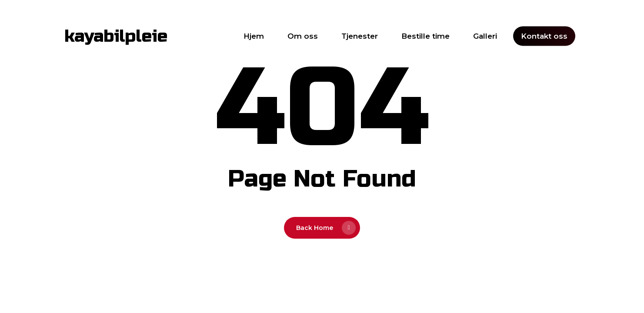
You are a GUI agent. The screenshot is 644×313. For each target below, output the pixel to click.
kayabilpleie (116, 36)
